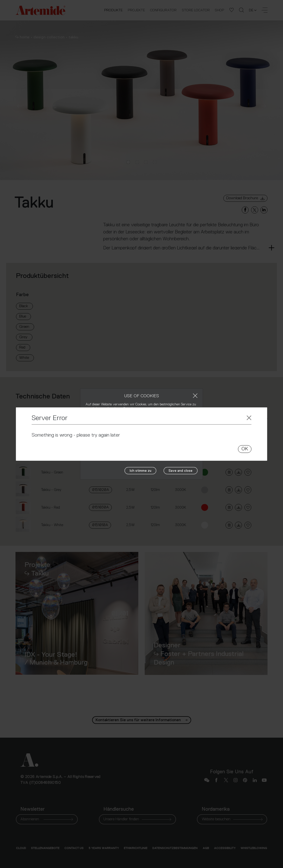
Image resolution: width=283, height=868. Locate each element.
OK (245, 449)
